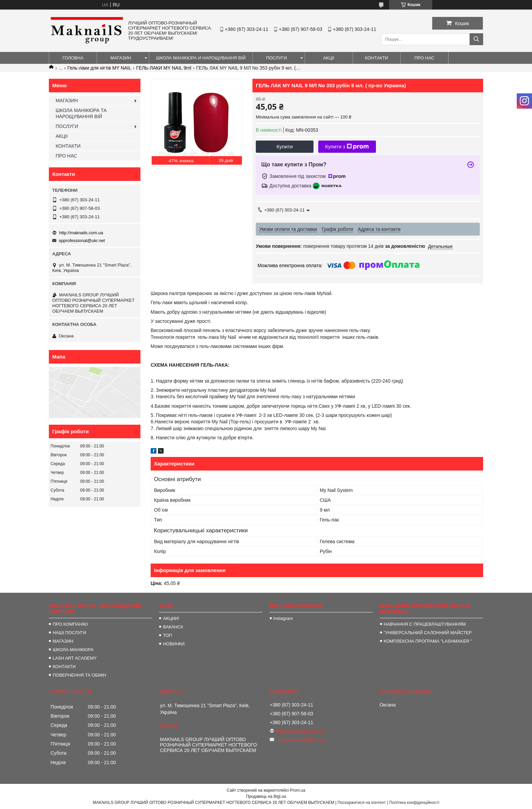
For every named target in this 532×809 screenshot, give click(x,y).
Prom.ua (298, 790)
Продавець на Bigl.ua (266, 796)
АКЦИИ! (171, 618)
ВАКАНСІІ (173, 627)
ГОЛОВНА (73, 58)
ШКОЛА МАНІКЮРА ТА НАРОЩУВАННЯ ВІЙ (81, 113)
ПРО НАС (424, 58)
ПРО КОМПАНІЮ (70, 624)
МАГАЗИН (121, 58)
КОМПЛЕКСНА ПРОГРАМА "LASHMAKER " (428, 641)
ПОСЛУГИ (277, 58)
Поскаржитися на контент (362, 803)
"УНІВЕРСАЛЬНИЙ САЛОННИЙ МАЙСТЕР (428, 633)
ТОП (167, 635)
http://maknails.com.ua (81, 233)
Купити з (347, 147)
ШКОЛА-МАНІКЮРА (73, 650)
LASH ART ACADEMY (75, 658)
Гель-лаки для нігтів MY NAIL (99, 68)
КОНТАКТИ (377, 58)
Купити (285, 146)
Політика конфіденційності (414, 803)
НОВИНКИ (174, 644)
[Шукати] (476, 39)
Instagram (283, 618)
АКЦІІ (329, 58)
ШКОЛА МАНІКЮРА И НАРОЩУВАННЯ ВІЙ (201, 58)
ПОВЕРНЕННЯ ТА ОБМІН (79, 675)
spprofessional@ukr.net (82, 241)
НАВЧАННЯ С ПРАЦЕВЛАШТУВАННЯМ (425, 624)
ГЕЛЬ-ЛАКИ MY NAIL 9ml (164, 68)
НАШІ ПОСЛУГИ (69, 633)
